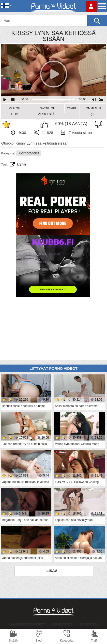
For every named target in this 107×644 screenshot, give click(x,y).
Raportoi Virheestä (46, 111)
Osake (72, 108)
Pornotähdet (29, 153)
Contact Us (90, 625)
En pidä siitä (97, 125)
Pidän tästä (46, 125)
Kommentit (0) (93, 111)
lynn (22, 164)
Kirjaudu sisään (91, 6)
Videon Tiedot (15, 111)
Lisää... (54, 571)
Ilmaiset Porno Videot (26, 625)
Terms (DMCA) (63, 625)
